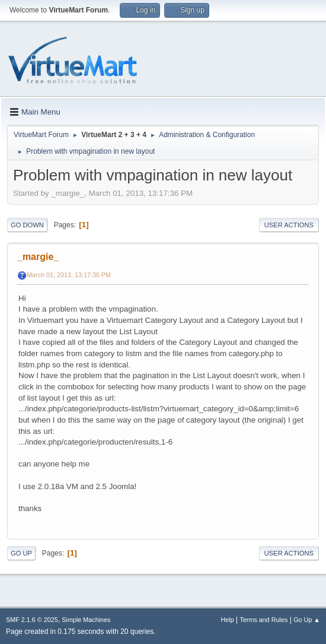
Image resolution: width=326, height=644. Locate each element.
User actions (289, 225)
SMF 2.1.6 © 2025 (32, 620)
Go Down (27, 225)
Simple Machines (86, 620)
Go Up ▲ (307, 620)
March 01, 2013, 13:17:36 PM (69, 275)
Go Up (21, 553)
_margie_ (38, 257)
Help (228, 620)
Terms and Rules (264, 620)
